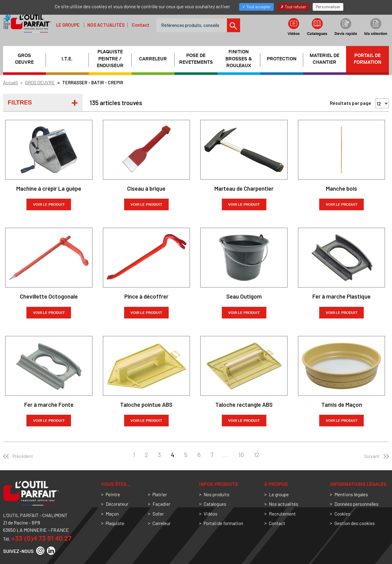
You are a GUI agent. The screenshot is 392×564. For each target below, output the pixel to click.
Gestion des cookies (355, 523)
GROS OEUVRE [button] (24, 59)
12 (256, 455)
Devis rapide (346, 27)
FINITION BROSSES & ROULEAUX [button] (239, 59)
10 (241, 455)
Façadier (161, 504)
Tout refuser (293, 7)
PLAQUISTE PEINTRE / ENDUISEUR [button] (110, 59)
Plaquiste (115, 523)
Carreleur (162, 523)
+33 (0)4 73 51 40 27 (41, 538)
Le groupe (68, 25)
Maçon (112, 514)
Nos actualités (106, 25)
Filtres (20, 102)
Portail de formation (367, 59)
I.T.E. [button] (67, 59)
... (226, 455)
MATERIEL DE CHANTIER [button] (324, 59)
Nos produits (217, 494)
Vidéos (294, 27)
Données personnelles (356, 504)
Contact (141, 25)
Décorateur (117, 504)
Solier (158, 514)
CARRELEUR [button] (153, 59)
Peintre (113, 494)
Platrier (160, 494)
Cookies (342, 514)
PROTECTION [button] (282, 59)
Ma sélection (376, 27)
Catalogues (317, 27)
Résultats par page (351, 103)
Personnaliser (328, 7)
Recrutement (282, 514)
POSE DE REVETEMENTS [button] (196, 59)
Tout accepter (256, 7)
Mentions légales (351, 494)
